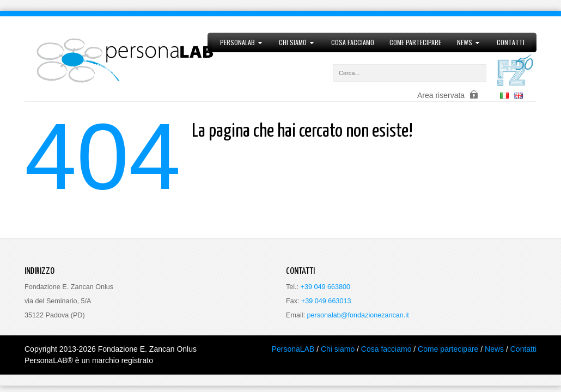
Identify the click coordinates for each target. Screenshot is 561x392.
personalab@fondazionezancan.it (358, 315)
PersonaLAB (237, 42)
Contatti (511, 42)
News (465, 42)
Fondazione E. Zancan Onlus (147, 349)
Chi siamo (293, 42)
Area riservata (441, 95)
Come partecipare (415, 42)
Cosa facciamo (353, 42)
